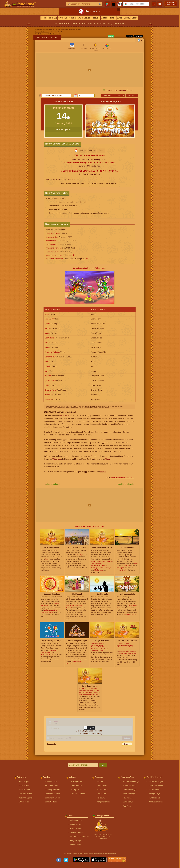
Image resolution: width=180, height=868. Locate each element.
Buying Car (75, 790)
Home (44, 18)
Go (103, 765)
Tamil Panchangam (156, 782)
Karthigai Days (154, 794)
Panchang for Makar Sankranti (73, 183)
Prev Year (107, 95)
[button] (136, 4)
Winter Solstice (25, 802)
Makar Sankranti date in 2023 (122, 478)
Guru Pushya (128, 802)
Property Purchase (78, 794)
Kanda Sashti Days (156, 802)
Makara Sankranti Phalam (92, 155)
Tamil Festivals (154, 798)
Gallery (127, 18)
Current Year (119, 95)
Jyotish (104, 18)
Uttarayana (57, 459)
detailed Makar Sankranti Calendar (120, 90)
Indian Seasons (76, 820)
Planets (112, 18)
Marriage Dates (77, 782)
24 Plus (101, 151)
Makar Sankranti (66, 415)
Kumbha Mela (75, 845)
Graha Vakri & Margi (53, 798)
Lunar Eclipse (24, 786)
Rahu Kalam (102, 794)
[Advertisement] (90, 70)
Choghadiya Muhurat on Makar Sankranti (102, 183)
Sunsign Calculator (77, 832)
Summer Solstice (26, 794)
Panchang (52, 18)
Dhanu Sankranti (53, 484)
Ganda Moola (102, 786)
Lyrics (120, 18)
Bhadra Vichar (102, 790)
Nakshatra (101, 798)
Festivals (96, 18)
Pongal (94, 456)
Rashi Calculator (76, 828)
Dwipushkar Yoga (129, 790)
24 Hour (92, 151)
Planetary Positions (52, 790)
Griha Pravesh (76, 786)
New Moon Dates (52, 786)
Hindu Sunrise (76, 824)
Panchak (100, 782)
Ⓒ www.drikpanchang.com (103, 836)
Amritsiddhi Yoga (129, 786)
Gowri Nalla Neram (156, 786)
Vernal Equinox (25, 790)
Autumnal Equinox (26, 798)
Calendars (63, 18)
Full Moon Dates (51, 782)
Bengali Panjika (76, 841)
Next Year (132, 95)
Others (135, 18)
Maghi (108, 459)
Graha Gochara (51, 802)
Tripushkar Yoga (129, 794)
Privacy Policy (103, 839)
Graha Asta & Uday (52, 794)
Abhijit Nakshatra (103, 802)
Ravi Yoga (127, 806)
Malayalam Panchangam (80, 837)
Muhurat (73, 18)
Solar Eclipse (24, 782)
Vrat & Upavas (84, 18)
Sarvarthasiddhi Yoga (131, 782)
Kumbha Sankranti (125, 484)
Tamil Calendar (154, 790)
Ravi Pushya (128, 798)
